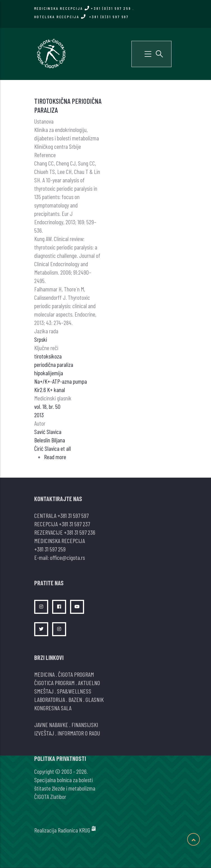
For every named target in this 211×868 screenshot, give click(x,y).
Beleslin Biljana (50, 440)
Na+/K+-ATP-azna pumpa (61, 381)
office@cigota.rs (67, 557)
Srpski (41, 339)
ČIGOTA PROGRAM (76, 674)
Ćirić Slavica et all (53, 448)
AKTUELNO (89, 683)
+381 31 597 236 (80, 532)
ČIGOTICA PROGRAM (54, 683)
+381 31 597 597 (73, 515)
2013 (39, 415)
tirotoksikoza (48, 356)
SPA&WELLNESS (74, 691)
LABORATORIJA (50, 699)
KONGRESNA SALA (53, 708)
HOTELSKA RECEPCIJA (81, 17)
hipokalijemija (49, 373)
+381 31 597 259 (50, 549)
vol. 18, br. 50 (47, 406)
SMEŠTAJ (44, 691)
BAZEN (75, 699)
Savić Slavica (48, 431)
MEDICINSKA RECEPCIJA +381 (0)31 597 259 (83, 8)
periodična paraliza (54, 364)
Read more (55, 457)
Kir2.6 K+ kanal (50, 390)
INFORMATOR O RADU (79, 733)
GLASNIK (95, 699)
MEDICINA (44, 674)
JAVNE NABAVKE (51, 725)
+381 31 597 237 (74, 524)
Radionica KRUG (74, 830)
